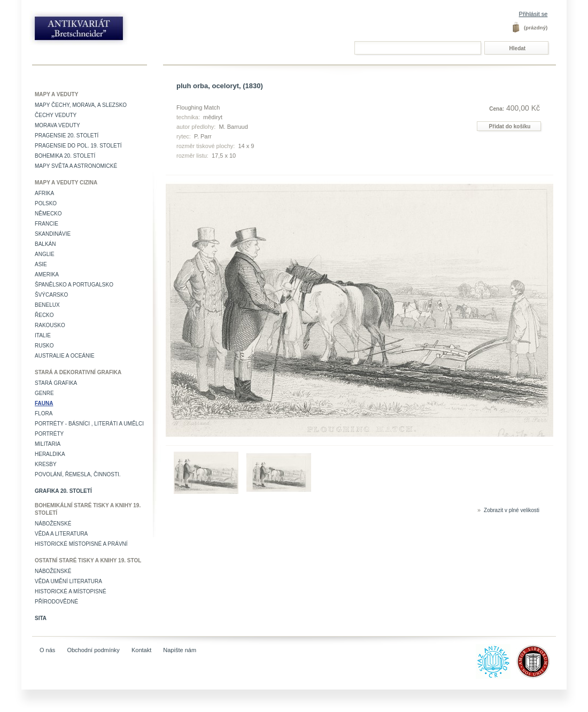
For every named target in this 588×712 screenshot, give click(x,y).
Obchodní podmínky (93, 650)
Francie (47, 224)
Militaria (48, 444)
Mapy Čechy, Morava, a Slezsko (81, 105)
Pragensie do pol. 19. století (78, 146)
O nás (47, 650)
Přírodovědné (56, 602)
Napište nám (180, 650)
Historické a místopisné (71, 591)
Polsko (46, 203)
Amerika (47, 274)
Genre (44, 393)
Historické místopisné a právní (81, 544)
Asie (41, 264)
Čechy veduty (56, 115)
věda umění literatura (68, 581)
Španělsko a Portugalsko (74, 285)
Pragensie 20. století (67, 136)
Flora (44, 413)
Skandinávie (53, 234)
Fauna (44, 403)
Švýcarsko (51, 295)
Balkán (45, 244)
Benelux (47, 305)
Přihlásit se (533, 14)
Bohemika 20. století (65, 156)
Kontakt (141, 650)
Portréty (49, 434)
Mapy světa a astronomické (76, 166)
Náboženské (53, 524)
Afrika (44, 193)
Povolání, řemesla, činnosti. (78, 474)
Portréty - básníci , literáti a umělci (89, 424)
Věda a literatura (61, 534)
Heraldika (50, 454)
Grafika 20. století (63, 491)
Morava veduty (57, 125)
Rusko (44, 346)
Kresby (46, 464)
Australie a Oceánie (65, 356)
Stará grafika (56, 383)
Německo (48, 214)
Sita (41, 618)
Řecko (44, 315)
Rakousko (50, 325)
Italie (43, 335)
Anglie (45, 254)
